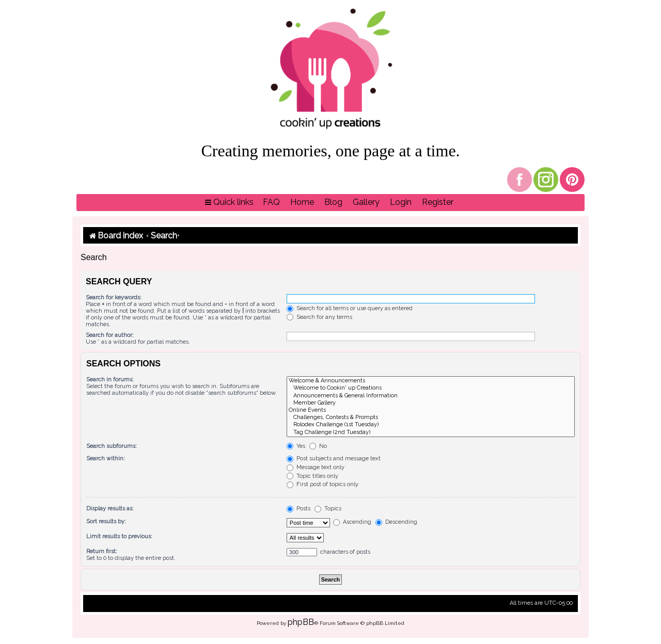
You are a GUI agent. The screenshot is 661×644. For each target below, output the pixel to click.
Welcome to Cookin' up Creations (431, 388)
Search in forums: (110, 380)
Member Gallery (431, 403)
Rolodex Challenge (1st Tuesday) (431, 425)
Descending (396, 522)
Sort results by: (106, 521)
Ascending (352, 522)
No (318, 446)
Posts (298, 509)
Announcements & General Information (431, 396)
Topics (328, 509)
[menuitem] (271, 203)
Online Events (431, 410)
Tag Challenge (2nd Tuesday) (431, 432)
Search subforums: (112, 446)
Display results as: (110, 509)
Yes (296, 446)
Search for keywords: (114, 297)
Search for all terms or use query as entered (350, 308)
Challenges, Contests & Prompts (431, 417)
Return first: (102, 551)
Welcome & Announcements (431, 381)
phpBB (301, 622)
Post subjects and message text (334, 458)
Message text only (316, 467)
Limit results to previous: (119, 536)
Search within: (106, 458)
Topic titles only (312, 476)
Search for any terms (319, 317)
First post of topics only (322, 484)
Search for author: (110, 335)
